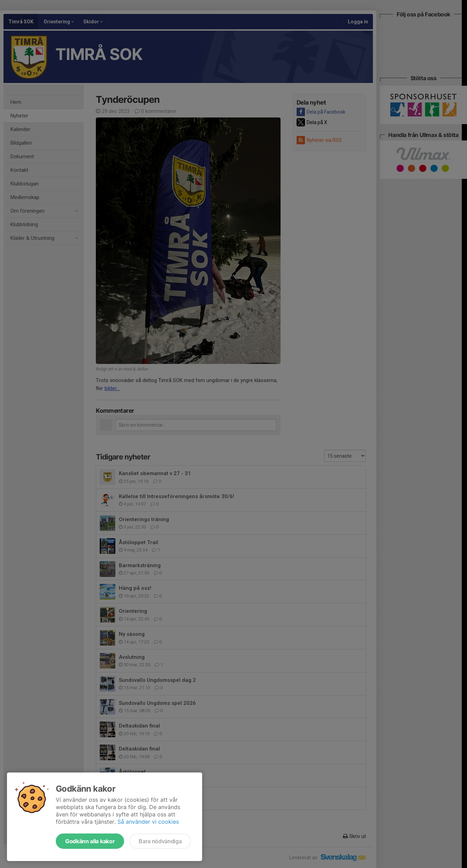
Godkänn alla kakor (90, 841)
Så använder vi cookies (148, 822)
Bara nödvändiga (160, 841)
